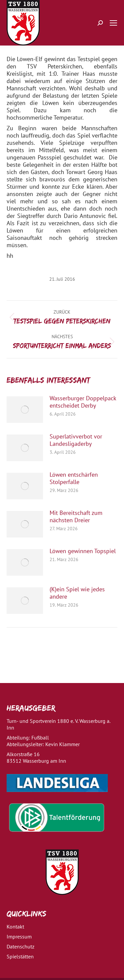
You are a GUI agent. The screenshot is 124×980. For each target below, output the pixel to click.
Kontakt (15, 927)
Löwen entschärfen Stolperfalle (74, 478)
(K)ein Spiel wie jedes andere (77, 593)
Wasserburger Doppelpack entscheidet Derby (83, 402)
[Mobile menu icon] (113, 23)
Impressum (19, 936)
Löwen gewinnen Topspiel (83, 551)
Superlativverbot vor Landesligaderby (76, 440)
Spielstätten (20, 956)
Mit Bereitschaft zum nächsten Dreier (76, 517)
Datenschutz (21, 946)
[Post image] (25, 410)
